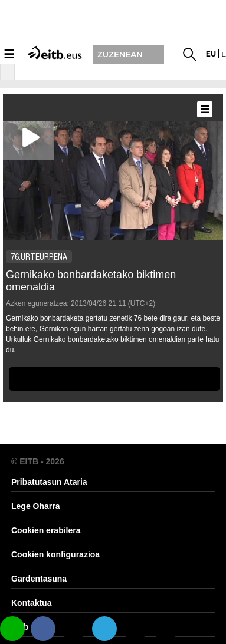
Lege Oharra (35, 506)
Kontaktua (31, 603)
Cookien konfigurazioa (55, 554)
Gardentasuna (39, 579)
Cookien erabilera (46, 530)
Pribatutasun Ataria (49, 482)
